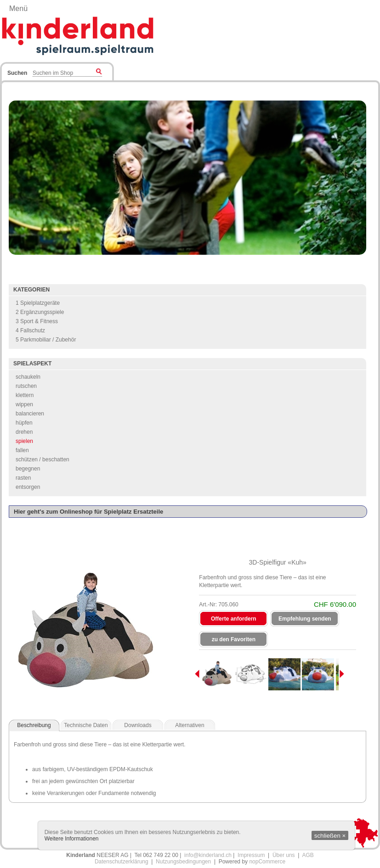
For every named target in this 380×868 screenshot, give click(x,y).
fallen (22, 450)
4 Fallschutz (30, 330)
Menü (18, 8)
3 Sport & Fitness (37, 321)
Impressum (251, 855)
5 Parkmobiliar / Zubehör (46, 340)
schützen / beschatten (43, 459)
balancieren (30, 414)
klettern (25, 395)
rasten (23, 478)
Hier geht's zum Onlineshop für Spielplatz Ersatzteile (88, 512)
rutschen (26, 386)
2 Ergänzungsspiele (40, 312)
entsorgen (28, 487)
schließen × (330, 836)
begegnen (28, 469)
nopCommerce (267, 862)
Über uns (284, 855)
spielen (24, 441)
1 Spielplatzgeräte (38, 303)
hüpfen (24, 423)
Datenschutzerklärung (122, 862)
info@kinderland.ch (208, 855)
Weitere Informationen (72, 839)
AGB (308, 855)
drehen (24, 432)
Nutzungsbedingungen (183, 862)
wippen (24, 404)
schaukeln (28, 377)
